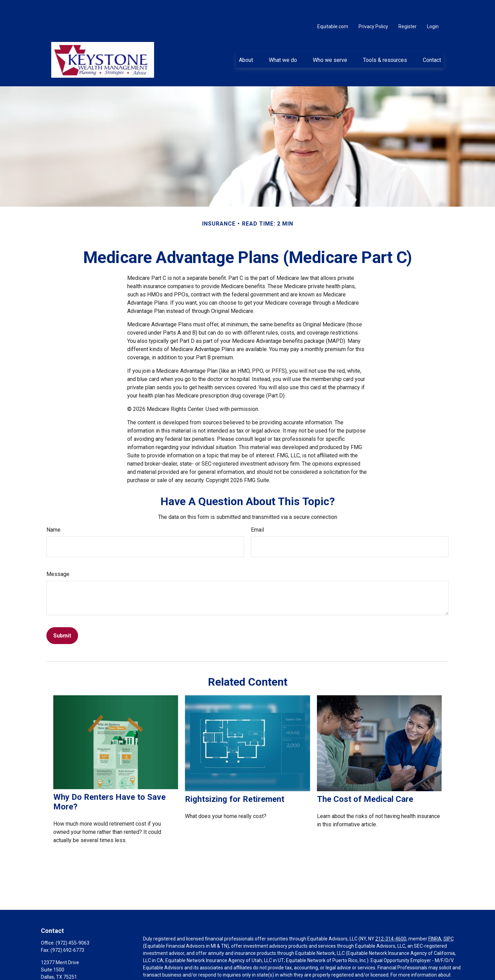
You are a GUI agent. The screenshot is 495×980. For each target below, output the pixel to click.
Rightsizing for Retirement (235, 780)
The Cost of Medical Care (365, 780)
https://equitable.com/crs (251, 962)
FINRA (435, 919)
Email (257, 510)
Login (433, 7)
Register (408, 7)
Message (58, 554)
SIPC (449, 919)
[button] (246, 40)
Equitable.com (333, 7)
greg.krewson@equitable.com (73, 969)
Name (53, 510)
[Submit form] (62, 616)
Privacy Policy (373, 7)
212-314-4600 (391, 919)
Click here (153, 977)
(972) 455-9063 (73, 923)
